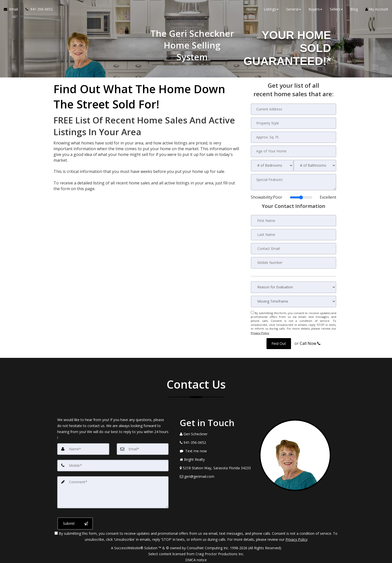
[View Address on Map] (216, 466)
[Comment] (113, 490)
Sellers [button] (336, 10)
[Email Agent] (13, 10)
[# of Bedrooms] (272, 165)
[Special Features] (293, 182)
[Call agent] (37, 10)
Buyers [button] (315, 10)
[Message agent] (216, 449)
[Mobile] (113, 464)
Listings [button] (271, 10)
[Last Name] (293, 234)
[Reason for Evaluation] (293, 286)
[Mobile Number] (293, 262)
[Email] (143, 447)
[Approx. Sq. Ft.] (293, 137)
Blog (354, 10)
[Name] (83, 447)
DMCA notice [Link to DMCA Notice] (196, 557)
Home (251, 10)
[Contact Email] (293, 248)
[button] (279, 342)
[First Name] (293, 220)
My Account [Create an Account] (377, 10)
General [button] (293, 10)
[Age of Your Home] (293, 151)
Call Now (310, 342)
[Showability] (301, 197)
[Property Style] (293, 123)
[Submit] (75, 521)
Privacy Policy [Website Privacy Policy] (260, 332)
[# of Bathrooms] (315, 165)
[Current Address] (293, 109)
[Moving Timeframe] (293, 301)
